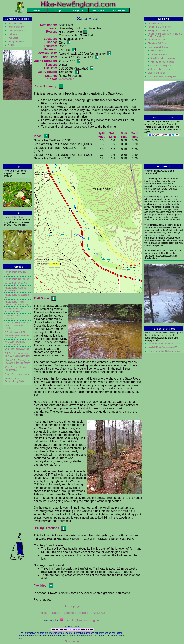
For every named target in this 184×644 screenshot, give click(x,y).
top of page (72, 606)
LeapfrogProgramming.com (80, 620)
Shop (55, 613)
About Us (99, 613)
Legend (69, 613)
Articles (83, 613)
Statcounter (72, 641)
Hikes (44, 613)
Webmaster (66, 79)
